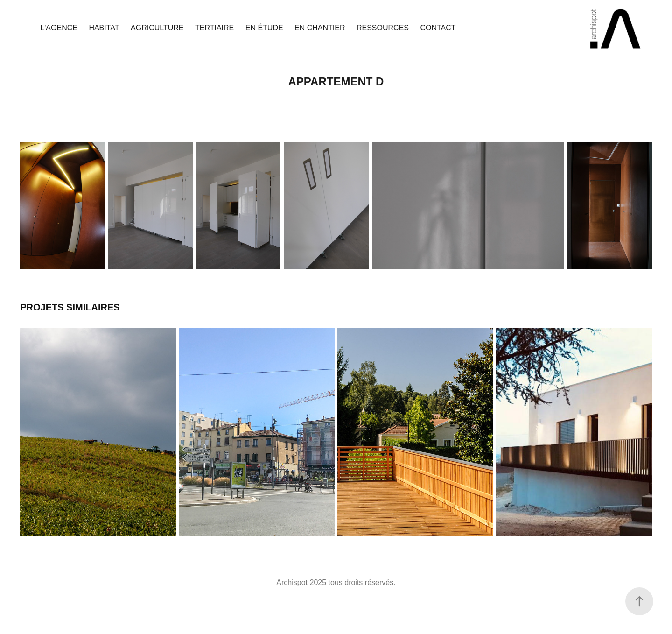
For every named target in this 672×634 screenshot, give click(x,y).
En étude (264, 28)
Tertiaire (214, 28)
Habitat (104, 28)
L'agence (59, 28)
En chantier (320, 28)
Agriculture (157, 28)
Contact (438, 28)
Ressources (383, 28)
